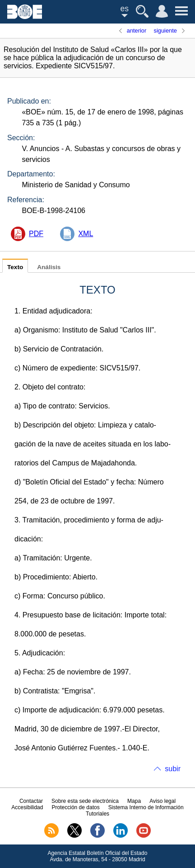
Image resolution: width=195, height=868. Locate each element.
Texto (15, 267)
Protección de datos (76, 807)
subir (173, 769)
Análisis (49, 267)
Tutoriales (97, 814)
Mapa (134, 801)
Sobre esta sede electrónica (85, 801)
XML (86, 234)
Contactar (31, 801)
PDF (36, 234)
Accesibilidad (27, 807)
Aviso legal (162, 801)
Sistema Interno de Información (146, 807)
